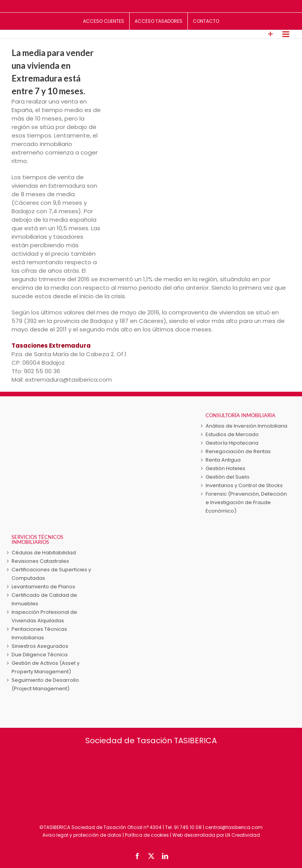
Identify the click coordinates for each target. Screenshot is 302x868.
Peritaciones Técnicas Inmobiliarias (39, 633)
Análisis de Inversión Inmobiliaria (246, 426)
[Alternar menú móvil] (286, 34)
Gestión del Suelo (228, 477)
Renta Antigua (223, 460)
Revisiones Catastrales (40, 561)
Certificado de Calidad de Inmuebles (44, 599)
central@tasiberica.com (234, 827)
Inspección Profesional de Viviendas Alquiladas (44, 616)
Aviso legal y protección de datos (82, 835)
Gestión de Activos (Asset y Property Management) (46, 667)
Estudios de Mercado (232, 434)
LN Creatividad (243, 835)
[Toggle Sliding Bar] (271, 34)
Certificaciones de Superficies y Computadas (51, 574)
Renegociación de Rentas (238, 451)
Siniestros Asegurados (40, 646)
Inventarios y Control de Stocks (244, 485)
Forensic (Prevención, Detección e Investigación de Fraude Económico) (246, 502)
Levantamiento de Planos (43, 587)
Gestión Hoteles (225, 468)
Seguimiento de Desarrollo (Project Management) (45, 684)
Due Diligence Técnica (40, 655)
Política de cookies (147, 835)
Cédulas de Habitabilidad (44, 553)
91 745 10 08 (188, 827)
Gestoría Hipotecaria (232, 443)
